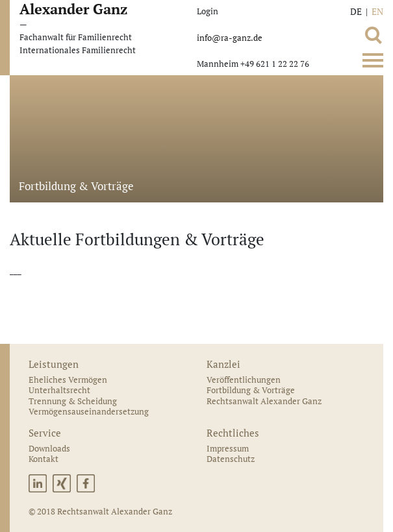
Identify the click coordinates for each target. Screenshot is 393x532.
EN (377, 11)
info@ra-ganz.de (230, 38)
